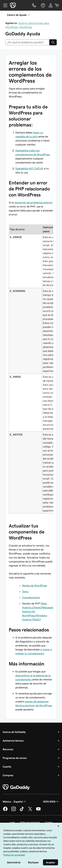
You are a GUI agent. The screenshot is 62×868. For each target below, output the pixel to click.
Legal (12, 822)
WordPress (26, 27)
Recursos (8, 749)
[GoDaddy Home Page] (16, 787)
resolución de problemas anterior (33, 202)
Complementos (31, 597)
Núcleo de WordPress (34, 585)
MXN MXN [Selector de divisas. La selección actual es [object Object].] (51, 802)
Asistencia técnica (13, 741)
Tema (25, 591)
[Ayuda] (43, 5)
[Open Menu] (4, 5)
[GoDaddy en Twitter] (30, 811)
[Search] (53, 42)
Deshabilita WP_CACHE (29, 168)
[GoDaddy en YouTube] (38, 811)
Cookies (49, 822)
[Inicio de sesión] (51, 5)
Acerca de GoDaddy (14, 732)
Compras (8, 775)
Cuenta (7, 767)
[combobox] (27, 42)
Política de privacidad (30, 822)
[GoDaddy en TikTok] (22, 811)
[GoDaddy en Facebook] (5, 811)
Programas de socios (15, 758)
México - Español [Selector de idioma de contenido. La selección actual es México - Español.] (15, 802)
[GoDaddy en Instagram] (14, 811)
